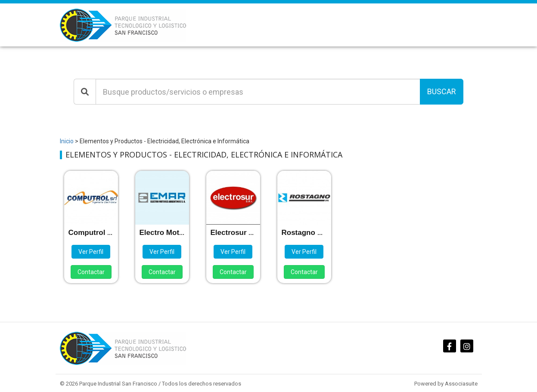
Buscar (442, 91)
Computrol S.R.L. (98, 233)
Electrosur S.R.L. (240, 233)
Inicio (67, 141)
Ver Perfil (91, 252)
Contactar (91, 272)
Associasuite (461, 384)
